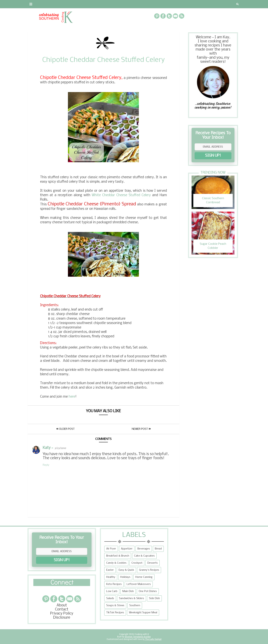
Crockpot (137, 563)
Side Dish (154, 598)
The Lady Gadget (153, 639)
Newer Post (141, 429)
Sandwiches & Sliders (132, 598)
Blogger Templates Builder (138, 637)
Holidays (125, 577)
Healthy (111, 577)
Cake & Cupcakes (144, 556)
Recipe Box (112, 4)
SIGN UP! (213, 156)
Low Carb (112, 591)
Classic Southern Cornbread (213, 200)
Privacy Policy (62, 614)
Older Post (65, 429)
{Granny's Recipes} (143, 4)
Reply (46, 465)
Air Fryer (111, 549)
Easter (110, 570)
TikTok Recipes (115, 613)
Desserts (153, 563)
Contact (53, 4)
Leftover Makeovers (139, 584)
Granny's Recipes (149, 570)
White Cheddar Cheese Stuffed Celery (121, 195)
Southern (135, 606)
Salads (110, 598)
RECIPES (91, 4)
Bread (158, 549)
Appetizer (127, 549)
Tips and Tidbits (182, 4)
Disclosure (62, 618)
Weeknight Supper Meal (143, 613)
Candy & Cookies (116, 563)
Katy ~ (48, 448)
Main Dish (128, 591)
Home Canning (144, 577)
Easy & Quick (126, 570)
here (72, 397)
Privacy (73, 4)
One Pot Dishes (148, 591)
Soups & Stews (115, 606)
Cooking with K (141, 634)
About (35, 4)
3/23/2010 (60, 448)
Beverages (144, 549)
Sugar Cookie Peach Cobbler (213, 246)
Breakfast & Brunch (118, 556)
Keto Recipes (114, 584)
